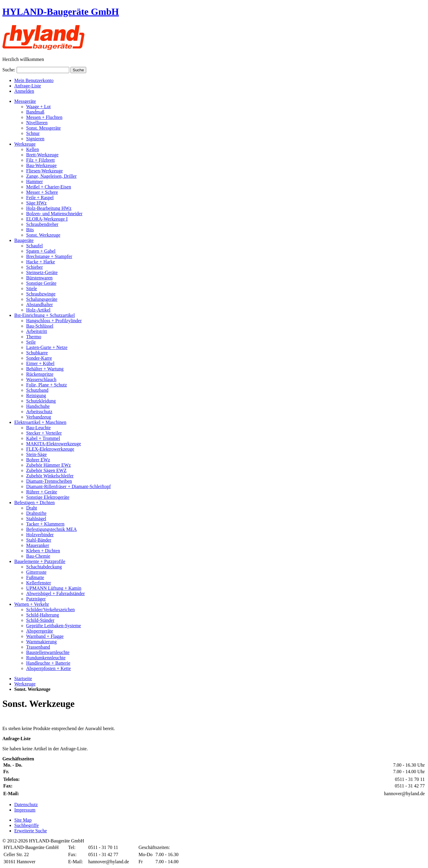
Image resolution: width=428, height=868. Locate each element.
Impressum (25, 810)
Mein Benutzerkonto (34, 80)
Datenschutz (26, 805)
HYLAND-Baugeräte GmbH (61, 12)
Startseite (23, 678)
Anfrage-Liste (28, 86)
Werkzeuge (25, 684)
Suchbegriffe (26, 825)
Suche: (9, 70)
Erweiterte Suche (31, 831)
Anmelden (24, 91)
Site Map (23, 820)
